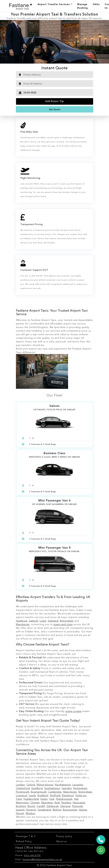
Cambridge (55, 792)
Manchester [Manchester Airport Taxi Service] (23, 624)
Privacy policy (64, 836)
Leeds (32, 795)
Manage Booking (82, 6)
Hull (76, 799)
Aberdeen (47, 802)
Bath (57, 802)
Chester (35, 802)
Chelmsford (23, 788)
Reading (66, 802)
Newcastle (79, 802)
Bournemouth (39, 792)
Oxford (31, 785)
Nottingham (80, 788)
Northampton (63, 785)
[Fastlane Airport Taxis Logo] (18, 6)
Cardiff (41, 806)
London (20, 785)
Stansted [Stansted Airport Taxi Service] (53, 621)
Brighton (21, 806)
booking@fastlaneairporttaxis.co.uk (42, 859)
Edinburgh (53, 806)
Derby (44, 799)
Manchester (70, 792)
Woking (57, 810)
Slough (20, 813)
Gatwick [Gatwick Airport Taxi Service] (33, 621)
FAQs (96, 4)
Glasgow (65, 806)
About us (61, 841)
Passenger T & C (26, 836)
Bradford (43, 795)
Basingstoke (70, 810)
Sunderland (44, 810)
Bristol (31, 806)
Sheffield (55, 795)
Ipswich (20, 810)
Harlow (83, 810)
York (52, 799)
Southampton (52, 788)
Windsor (31, 813)
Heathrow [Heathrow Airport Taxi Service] (22, 621)
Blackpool (68, 795)
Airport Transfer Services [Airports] (54, 4)
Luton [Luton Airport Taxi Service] (43, 621)
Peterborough (64, 799)
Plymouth (78, 806)
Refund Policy (24, 841)
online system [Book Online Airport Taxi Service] (73, 711)
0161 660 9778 (32, 855)
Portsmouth (23, 792)
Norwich (31, 810)
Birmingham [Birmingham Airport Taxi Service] (67, 621)
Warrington (22, 802)
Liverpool (22, 795)
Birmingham (85, 792)
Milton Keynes (45, 785)
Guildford (37, 788)
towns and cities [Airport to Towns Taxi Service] (63, 624)
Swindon (67, 788)
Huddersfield (31, 799)
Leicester (78, 785)
